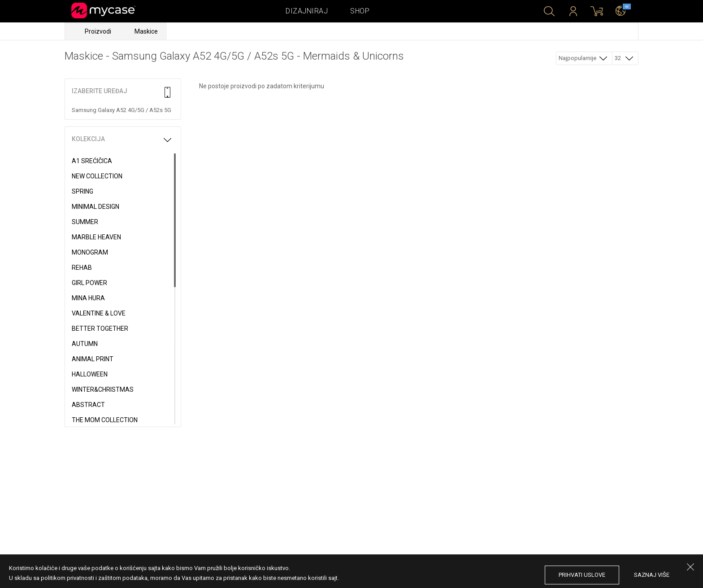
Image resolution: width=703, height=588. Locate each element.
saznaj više (652, 575)
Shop (360, 11)
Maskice (146, 31)
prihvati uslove (582, 575)
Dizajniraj (307, 11)
